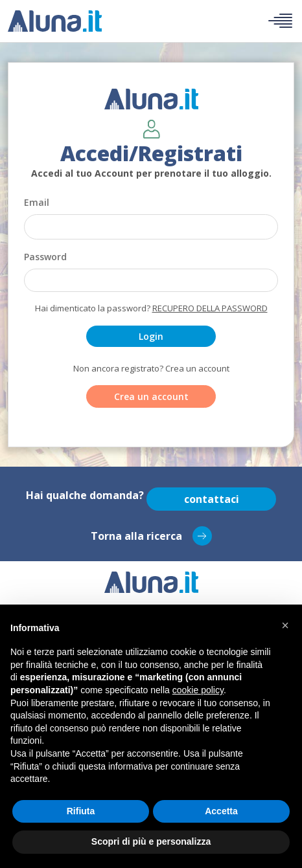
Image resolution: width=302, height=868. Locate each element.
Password (45, 257)
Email (37, 202)
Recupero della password (210, 308)
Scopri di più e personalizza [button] (151, 841)
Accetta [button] (221, 811)
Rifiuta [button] (81, 811)
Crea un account (151, 396)
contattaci (212, 499)
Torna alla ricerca (151, 536)
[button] (285, 625)
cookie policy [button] (198, 690)
